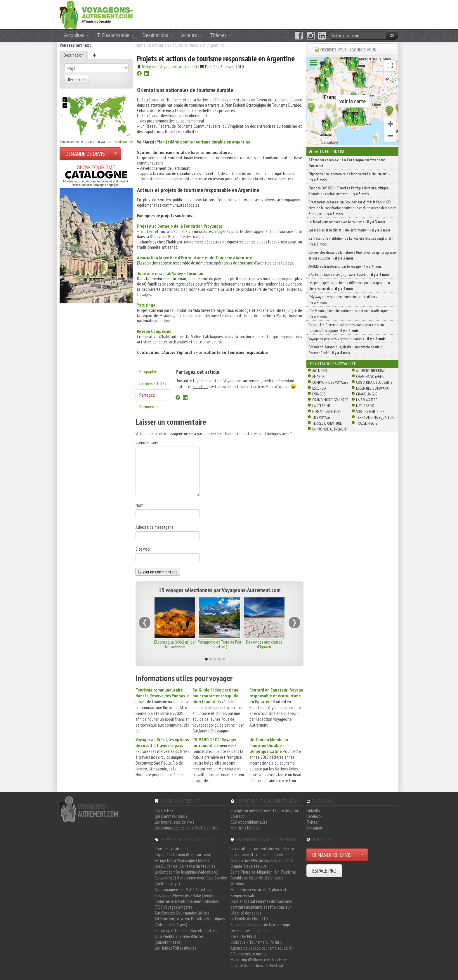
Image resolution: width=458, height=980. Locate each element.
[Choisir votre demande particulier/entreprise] (116, 154)
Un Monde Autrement (330, 429)
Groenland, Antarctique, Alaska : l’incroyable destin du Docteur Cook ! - (346, 350)
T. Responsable (116, 35)
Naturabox (365, 406)
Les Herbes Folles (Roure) (175, 948)
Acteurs (191, 35)
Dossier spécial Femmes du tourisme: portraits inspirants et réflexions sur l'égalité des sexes (261, 907)
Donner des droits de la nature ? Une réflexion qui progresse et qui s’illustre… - (352, 255)
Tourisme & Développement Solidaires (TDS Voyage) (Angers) (187, 904)
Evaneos (319, 394)
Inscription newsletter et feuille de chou (264, 810)
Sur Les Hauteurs (370, 412)
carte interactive (121, 141)
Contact (237, 816)
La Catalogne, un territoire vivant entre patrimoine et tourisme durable (263, 851)
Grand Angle (367, 394)
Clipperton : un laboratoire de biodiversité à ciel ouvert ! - (349, 177)
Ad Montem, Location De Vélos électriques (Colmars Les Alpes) (190, 922)
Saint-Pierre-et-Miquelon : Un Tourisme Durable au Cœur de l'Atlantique (263, 875)
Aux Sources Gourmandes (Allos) (182, 913)
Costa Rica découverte (374, 382)
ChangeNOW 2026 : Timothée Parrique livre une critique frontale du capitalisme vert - (348, 191)
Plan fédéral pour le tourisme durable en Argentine (203, 142)
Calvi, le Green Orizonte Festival (257, 965)
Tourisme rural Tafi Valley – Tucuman (170, 273)
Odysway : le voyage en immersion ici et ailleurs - (343, 300)
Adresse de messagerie (156, 527)
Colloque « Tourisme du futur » (256, 942)
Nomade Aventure (327, 412)
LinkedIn (313, 810)
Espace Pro (164, 810)
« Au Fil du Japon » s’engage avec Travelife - (349, 274)
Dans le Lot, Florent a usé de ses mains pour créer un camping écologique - (346, 328)
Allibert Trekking (371, 371)
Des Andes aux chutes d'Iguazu (264, 644)
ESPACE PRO (324, 871)
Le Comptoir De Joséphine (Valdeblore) (187, 872)
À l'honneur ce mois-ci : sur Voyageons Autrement (347, 163)
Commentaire (147, 442)
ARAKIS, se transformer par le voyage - (345, 266)
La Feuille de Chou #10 (249, 919)
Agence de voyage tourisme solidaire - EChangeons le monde (262, 951)
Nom (141, 505)
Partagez (147, 395)
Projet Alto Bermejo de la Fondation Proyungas (180, 226)
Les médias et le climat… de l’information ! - (349, 230)
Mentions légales (245, 828)
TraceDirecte (367, 423)
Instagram (315, 828)
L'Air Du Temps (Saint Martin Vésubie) (185, 866)
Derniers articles (153, 383)
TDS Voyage (321, 417)
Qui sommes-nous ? (171, 816)
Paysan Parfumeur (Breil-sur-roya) (183, 854)
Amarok (319, 376)
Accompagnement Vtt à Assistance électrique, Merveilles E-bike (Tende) (185, 892)
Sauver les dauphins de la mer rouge (260, 924)
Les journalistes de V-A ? (175, 822)
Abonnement (150, 407)
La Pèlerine (321, 406)
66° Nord (320, 371)
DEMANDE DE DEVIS (85, 154)
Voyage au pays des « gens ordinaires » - (347, 339)
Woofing (237, 884)
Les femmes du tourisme (251, 930)
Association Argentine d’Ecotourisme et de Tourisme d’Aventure (195, 257)
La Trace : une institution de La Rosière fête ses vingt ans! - (351, 241)
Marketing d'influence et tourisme (259, 960)
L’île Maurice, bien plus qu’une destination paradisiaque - (349, 314)
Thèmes (221, 35)
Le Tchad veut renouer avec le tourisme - (347, 222)
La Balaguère (367, 400)
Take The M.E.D (243, 936)
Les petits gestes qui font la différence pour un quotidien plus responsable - (349, 286)
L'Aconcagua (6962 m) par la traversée (175, 644)
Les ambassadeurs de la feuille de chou (187, 828)
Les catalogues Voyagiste (332, 364)
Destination (74, 55)
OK (392, 35)
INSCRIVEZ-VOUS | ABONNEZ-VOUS (348, 50)
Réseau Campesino (154, 331)
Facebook (314, 816)
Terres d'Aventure (327, 423)
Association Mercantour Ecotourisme (262, 860)
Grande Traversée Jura (249, 866)
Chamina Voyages (370, 376)
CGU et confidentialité (249, 822)
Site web (143, 549)
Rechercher (77, 79)
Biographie (148, 371)
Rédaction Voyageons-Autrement (170, 67)
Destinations (158, 35)
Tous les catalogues (171, 848)
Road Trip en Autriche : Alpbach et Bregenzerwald (259, 892)
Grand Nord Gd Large (330, 400)
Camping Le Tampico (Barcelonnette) (186, 930)
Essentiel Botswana (372, 388)
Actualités (76, 35)
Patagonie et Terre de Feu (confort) (219, 644)
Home (140, 45)
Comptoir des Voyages (330, 382)
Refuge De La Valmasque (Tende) (182, 860)
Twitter (313, 822)
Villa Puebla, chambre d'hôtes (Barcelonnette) (179, 939)
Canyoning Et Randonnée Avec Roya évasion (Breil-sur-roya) (191, 881)
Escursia (319, 388)
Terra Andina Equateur (375, 417)
